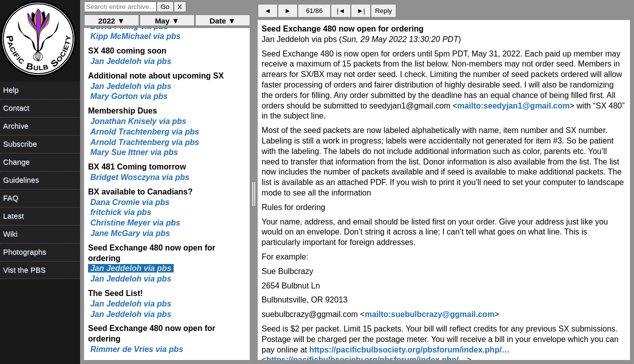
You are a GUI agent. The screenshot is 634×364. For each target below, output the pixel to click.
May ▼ (167, 21)
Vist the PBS (24, 270)
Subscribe (20, 144)
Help (11, 90)
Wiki (10, 234)
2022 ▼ (111, 21)
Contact (16, 108)
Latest (13, 216)
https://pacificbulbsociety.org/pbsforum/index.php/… (410, 350)
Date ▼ (223, 21)
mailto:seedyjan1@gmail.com (514, 106)
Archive (16, 126)
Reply (383, 11)
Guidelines (21, 180)
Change (16, 162)
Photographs (25, 252)
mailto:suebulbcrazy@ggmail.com (430, 314)
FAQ (11, 198)
